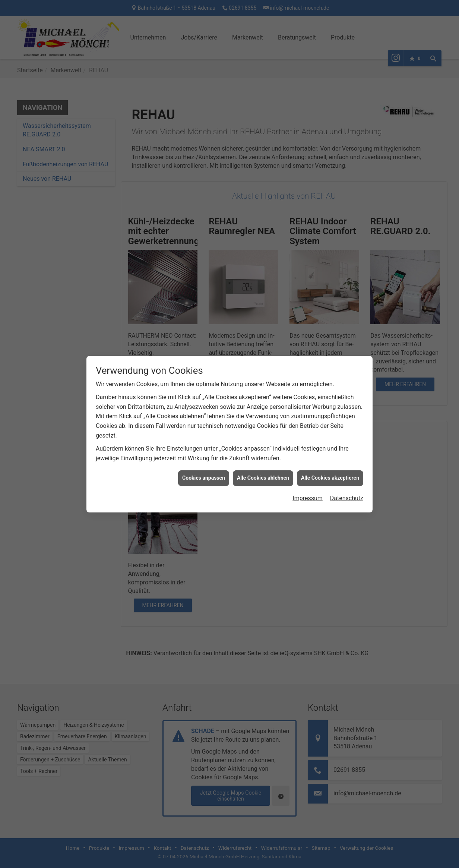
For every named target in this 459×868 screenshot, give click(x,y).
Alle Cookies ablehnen (263, 466)
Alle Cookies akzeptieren (330, 466)
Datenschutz (347, 486)
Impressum (308, 486)
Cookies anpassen (204, 466)
